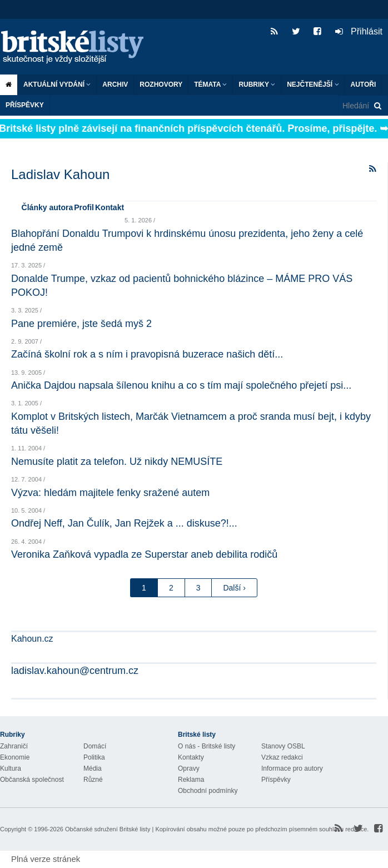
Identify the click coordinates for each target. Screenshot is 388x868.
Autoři (364, 85)
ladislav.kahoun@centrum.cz (75, 671)
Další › (234, 588)
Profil (84, 207)
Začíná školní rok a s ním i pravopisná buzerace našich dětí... (147, 354)
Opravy (189, 768)
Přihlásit (359, 31)
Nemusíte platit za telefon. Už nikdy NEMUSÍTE (117, 462)
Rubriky (257, 85)
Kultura (11, 768)
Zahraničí (14, 746)
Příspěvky (25, 105)
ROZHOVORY (161, 85)
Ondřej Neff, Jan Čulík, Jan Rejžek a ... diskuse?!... (124, 523)
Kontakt (110, 207)
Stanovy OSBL (283, 746)
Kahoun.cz (32, 639)
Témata (210, 85)
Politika (94, 757)
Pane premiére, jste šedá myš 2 (81, 324)
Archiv (115, 85)
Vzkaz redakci (282, 757)
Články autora (48, 207)
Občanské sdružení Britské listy (108, 829)
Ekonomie (15, 757)
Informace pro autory (292, 768)
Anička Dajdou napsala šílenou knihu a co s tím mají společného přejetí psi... (181, 385)
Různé (93, 780)
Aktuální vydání (57, 85)
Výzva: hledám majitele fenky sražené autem (110, 493)
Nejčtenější (313, 85)
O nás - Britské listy (207, 746)
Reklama (191, 780)
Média (93, 768)
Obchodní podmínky (208, 791)
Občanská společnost (32, 780)
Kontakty (191, 757)
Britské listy (78, 48)
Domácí (95, 746)
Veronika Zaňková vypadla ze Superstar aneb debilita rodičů (144, 554)
